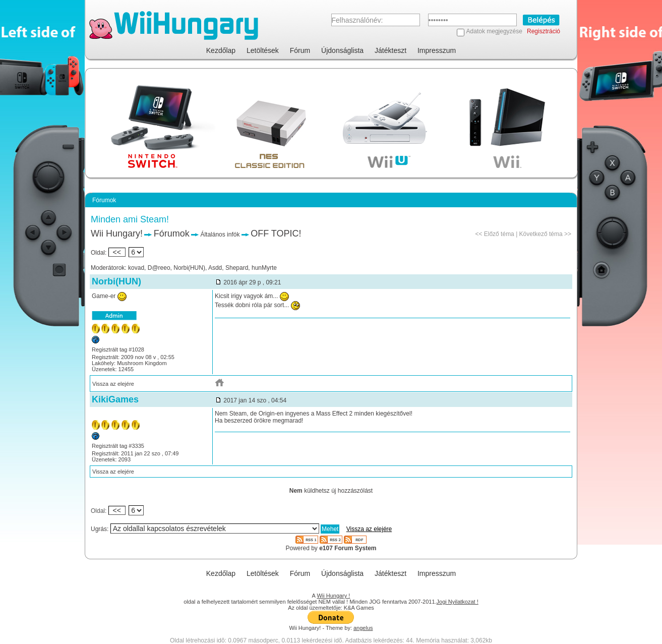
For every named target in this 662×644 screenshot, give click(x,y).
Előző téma (499, 234)
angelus (363, 628)
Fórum (300, 50)
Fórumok (172, 233)
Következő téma (541, 234)
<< (117, 252)
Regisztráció (544, 31)
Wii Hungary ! (333, 596)
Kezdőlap (221, 50)
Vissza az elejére (113, 384)
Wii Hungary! (117, 233)
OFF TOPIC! (276, 233)
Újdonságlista (342, 50)
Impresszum (437, 50)
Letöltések (263, 50)
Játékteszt (390, 50)
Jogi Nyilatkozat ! (458, 602)
